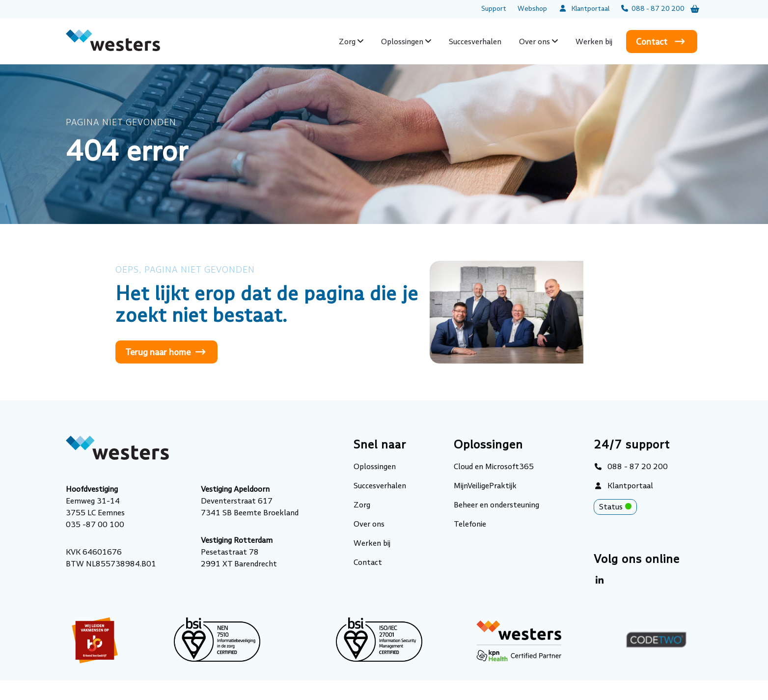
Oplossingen (402, 42)
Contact (652, 42)
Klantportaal (584, 8)
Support (494, 8)
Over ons (535, 42)
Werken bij (594, 42)
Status (618, 508)
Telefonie (470, 524)
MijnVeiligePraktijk (485, 486)
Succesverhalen (475, 42)
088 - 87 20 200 (653, 8)
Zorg (347, 42)
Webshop (532, 8)
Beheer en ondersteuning (496, 505)
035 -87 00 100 (95, 524)
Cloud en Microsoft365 (494, 466)
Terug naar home (158, 352)
